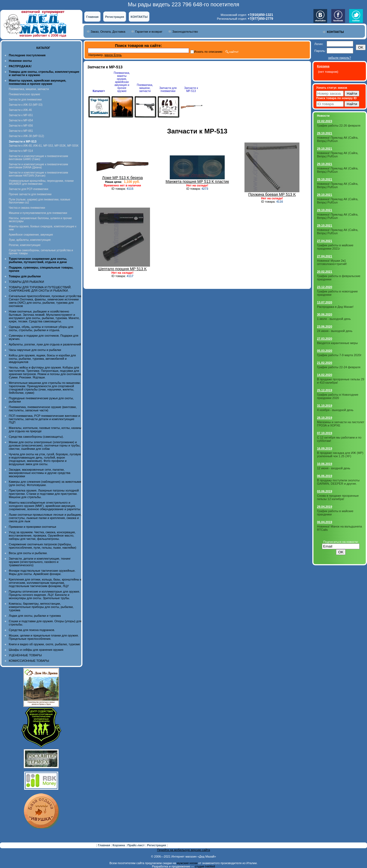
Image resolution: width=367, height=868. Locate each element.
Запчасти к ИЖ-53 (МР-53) (26, 105)
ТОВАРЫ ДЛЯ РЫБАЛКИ (26, 282)
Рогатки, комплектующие (25, 245)
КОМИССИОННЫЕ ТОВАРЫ (29, 661)
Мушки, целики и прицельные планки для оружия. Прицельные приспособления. (44, 637)
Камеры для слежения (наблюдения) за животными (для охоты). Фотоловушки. (45, 483)
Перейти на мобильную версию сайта (184, 850)
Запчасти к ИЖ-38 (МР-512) (26, 136)
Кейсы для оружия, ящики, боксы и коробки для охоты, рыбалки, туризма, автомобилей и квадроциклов (42, 359)
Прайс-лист (137, 845)
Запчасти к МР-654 (21, 120)
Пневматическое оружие (24, 94)
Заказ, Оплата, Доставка (108, 32)
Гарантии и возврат (149, 32)
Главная (92, 17)
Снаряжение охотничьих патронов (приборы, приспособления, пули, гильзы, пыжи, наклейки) (42, 546)
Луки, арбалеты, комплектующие (30, 240)
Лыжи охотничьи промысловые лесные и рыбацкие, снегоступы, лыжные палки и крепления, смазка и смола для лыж (45, 518)
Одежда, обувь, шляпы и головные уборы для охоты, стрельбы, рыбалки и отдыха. (41, 328)
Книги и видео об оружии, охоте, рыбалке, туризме (44, 644)
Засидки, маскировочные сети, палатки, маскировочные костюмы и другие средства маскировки (40, 473)
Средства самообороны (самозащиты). (36, 437)
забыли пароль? (339, 58)
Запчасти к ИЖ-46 (20, 110)
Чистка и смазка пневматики (27, 208)
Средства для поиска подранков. (32, 630)
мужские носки (187, 863)
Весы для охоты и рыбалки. (28, 553)
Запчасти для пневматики (25, 100)
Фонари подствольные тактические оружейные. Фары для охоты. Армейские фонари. (42, 572)
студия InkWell (205, 866)
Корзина (119, 845)
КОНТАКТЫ (139, 17)
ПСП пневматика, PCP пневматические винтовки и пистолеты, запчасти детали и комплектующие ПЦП (44, 419)
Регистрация (115, 17)
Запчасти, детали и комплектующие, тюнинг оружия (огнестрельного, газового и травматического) (40, 562)
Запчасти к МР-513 (191, 90)
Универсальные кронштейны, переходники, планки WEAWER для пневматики (41, 182)
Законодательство (185, 32)
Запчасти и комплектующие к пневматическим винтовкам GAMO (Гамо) (38, 158)
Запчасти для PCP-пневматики (29, 189)
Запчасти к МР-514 (21, 151)
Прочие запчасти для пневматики (30, 194)
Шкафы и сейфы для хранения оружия (36, 650)
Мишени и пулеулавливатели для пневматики (38, 213)
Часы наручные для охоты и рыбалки (35, 350)
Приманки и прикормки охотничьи (32, 527)
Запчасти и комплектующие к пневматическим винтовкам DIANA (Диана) (38, 166)
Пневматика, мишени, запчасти (29, 89)
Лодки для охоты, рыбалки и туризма (35, 616)
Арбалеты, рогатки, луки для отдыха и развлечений (45, 344)
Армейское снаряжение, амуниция (31, 235)
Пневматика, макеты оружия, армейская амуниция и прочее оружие (122, 82)
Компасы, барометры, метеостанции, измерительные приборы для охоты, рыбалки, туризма (41, 607)
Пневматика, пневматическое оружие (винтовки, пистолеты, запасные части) (43, 409)
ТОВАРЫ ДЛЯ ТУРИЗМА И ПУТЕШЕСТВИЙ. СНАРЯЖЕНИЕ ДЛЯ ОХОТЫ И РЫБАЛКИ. (40, 289)
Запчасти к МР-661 (21, 131)
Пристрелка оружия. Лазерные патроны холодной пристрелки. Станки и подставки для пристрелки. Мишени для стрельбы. (44, 494)
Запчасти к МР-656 (21, 126)
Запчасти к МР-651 (21, 115)
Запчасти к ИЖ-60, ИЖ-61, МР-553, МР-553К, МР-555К (44, 146)
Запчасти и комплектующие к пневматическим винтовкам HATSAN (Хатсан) (38, 174)
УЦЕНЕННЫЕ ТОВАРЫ (25, 655)
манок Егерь (113, 55)
